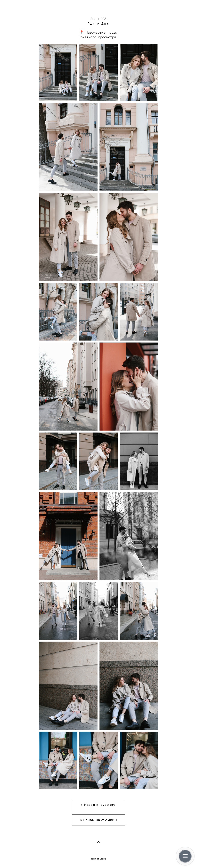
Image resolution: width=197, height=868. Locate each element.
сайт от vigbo (98, 859)
